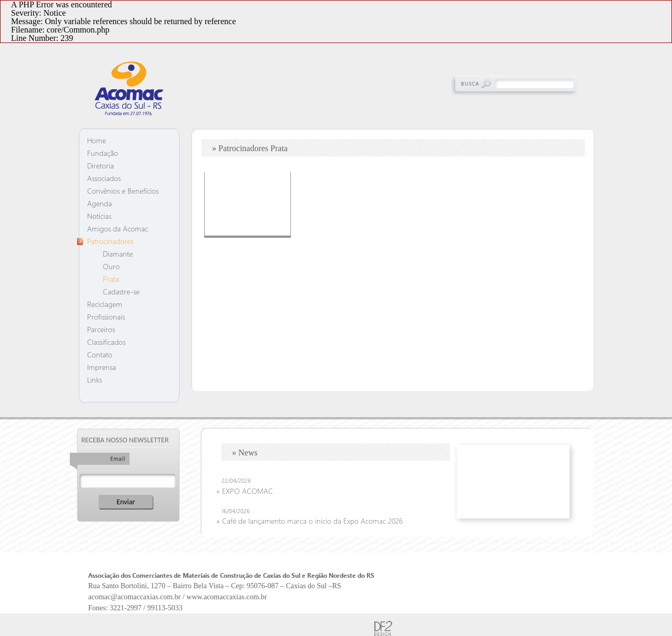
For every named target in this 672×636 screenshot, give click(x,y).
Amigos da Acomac (118, 229)
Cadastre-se (121, 291)
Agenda (99, 203)
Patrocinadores (110, 241)
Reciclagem (105, 304)
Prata (111, 279)
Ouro (111, 266)
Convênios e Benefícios (123, 191)
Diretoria (101, 166)
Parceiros (101, 329)
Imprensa (102, 367)
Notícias (99, 216)
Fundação (103, 153)
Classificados (106, 342)
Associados (104, 178)
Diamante (118, 254)
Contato (100, 354)
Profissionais (106, 317)
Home (97, 140)
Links (94, 380)
